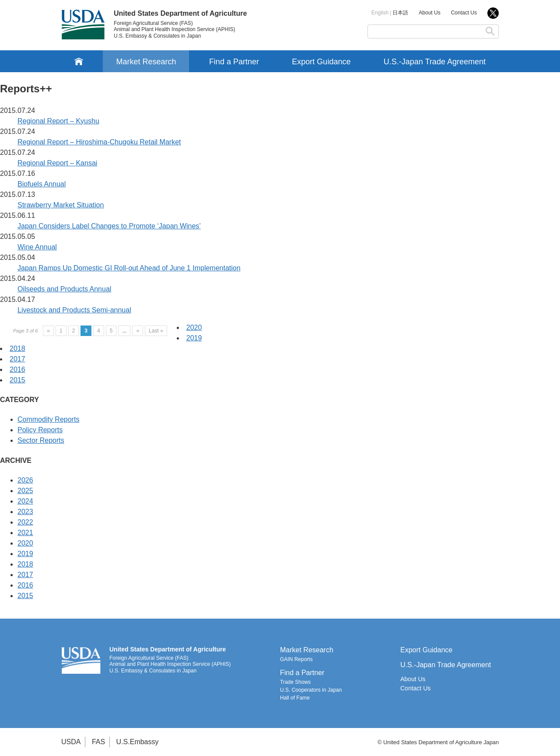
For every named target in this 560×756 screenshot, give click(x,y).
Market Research (146, 62)
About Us (429, 13)
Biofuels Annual (42, 184)
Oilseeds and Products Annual (64, 289)
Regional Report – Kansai (57, 163)
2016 (17, 369)
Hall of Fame (295, 698)
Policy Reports (40, 430)
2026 (25, 480)
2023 (25, 512)
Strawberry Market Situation (61, 205)
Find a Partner (234, 62)
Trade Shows (295, 682)
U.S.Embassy (138, 742)
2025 (25, 491)
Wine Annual (37, 247)
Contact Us (464, 13)
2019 (194, 338)
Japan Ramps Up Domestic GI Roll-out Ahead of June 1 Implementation (129, 268)
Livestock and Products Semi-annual (74, 310)
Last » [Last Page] (156, 331)
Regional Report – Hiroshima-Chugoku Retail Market (99, 142)
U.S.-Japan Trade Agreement (435, 62)
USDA (71, 742)
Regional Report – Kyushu (58, 121)
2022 (25, 522)
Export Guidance (321, 62)
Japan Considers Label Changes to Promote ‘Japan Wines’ (109, 226)
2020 (194, 327)
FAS (98, 742)
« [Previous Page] (48, 331)
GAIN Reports (296, 659)
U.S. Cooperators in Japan (311, 690)
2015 (17, 380)
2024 (25, 501)
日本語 (400, 13)
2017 (17, 359)
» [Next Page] (138, 331)
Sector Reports (41, 440)
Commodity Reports (48, 419)
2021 (25, 533)
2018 (17, 348)
